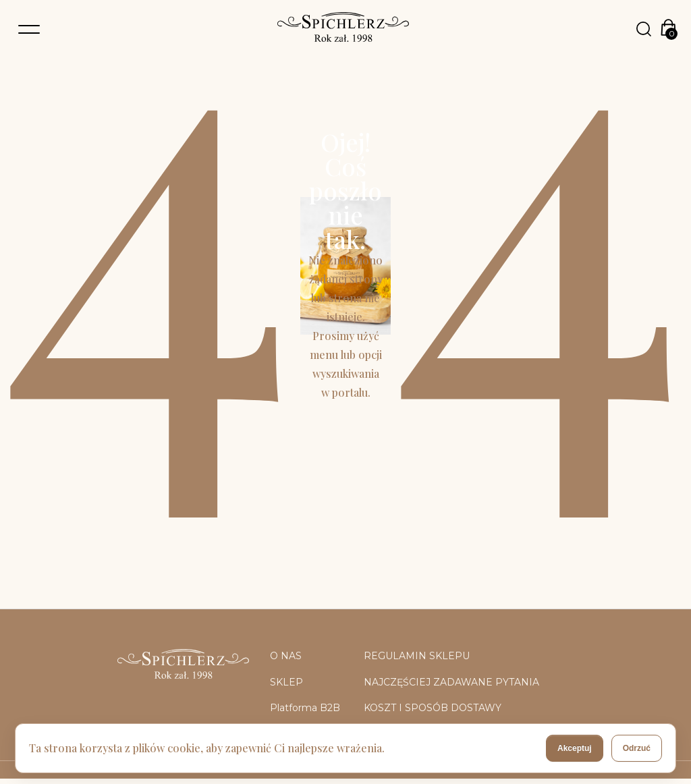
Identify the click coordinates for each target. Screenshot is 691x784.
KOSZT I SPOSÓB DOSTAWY (433, 708)
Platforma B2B (305, 708)
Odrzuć (637, 748)
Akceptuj (575, 748)
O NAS (286, 656)
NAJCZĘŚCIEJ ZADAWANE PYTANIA (451, 682)
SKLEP (286, 682)
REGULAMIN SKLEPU (417, 656)
